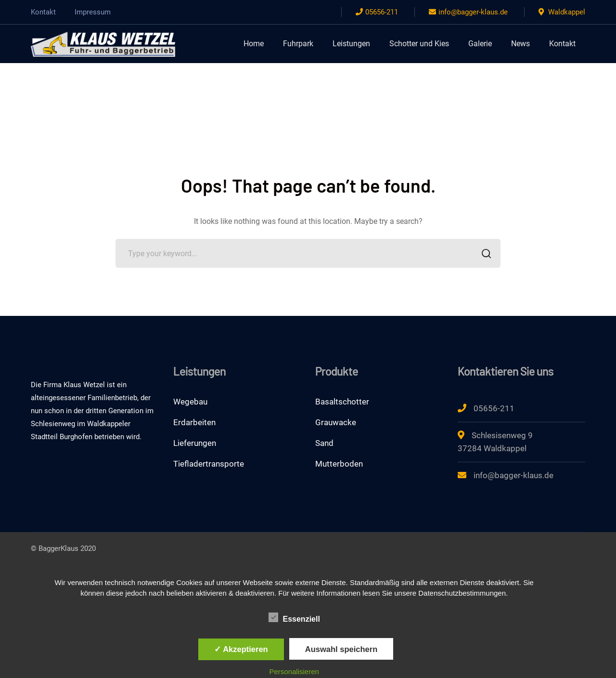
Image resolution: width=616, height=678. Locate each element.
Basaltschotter (342, 402)
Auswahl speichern (341, 649)
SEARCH (483, 254)
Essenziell (294, 618)
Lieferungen (195, 443)
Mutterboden (339, 464)
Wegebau (190, 402)
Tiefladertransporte (209, 464)
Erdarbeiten (194, 422)
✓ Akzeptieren (241, 649)
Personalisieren (294, 671)
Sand (324, 443)
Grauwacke (336, 422)
